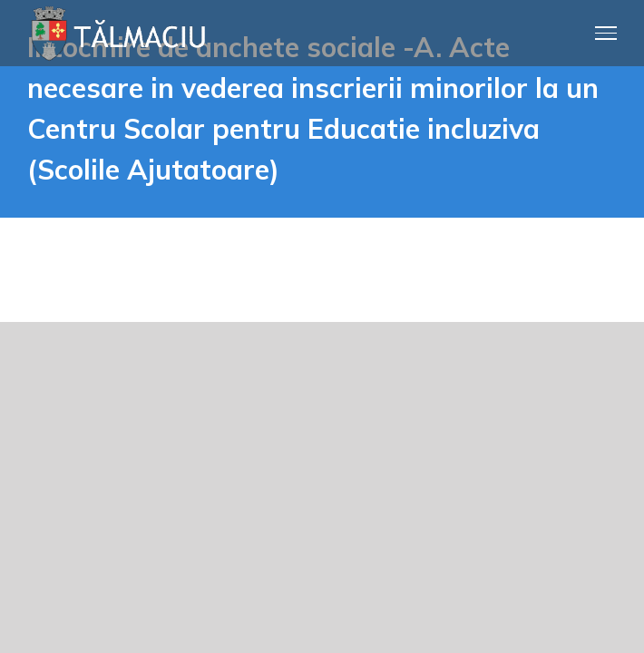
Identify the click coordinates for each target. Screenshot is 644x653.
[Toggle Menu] (606, 33)
